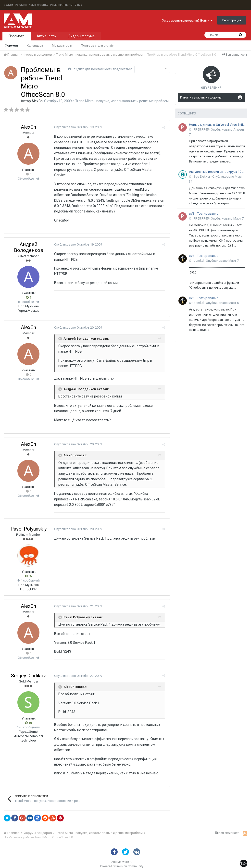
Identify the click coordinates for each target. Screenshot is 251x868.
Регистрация (232, 20)
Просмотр (17, 36)
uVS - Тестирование (204, 214)
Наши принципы (61, 5)
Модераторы (62, 45)
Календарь (35, 45)
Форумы (11, 45)
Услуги (8, 5)
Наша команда (38, 5)
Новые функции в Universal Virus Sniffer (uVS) (217, 125)
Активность (46, 36)
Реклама (21, 5)
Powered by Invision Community (122, 861)
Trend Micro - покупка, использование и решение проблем (122, 101)
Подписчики (147, 69)
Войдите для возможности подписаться (102, 69)
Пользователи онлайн (98, 45)
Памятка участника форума (201, 97)
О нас (78, 5)
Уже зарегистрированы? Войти (187, 20)
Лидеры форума (81, 36)
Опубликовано (77, 127)
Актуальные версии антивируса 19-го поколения (217, 172)
